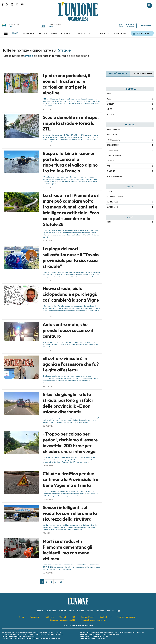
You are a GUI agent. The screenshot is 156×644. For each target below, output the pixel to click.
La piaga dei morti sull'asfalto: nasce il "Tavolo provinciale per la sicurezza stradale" (71, 257)
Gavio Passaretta (115, 129)
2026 (109, 222)
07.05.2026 (48, 533)
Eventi (51, 26)
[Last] (61, 582)
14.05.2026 (47, 241)
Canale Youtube (22, 4)
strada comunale (115, 176)
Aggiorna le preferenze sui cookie (78, 625)
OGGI (11, 26)
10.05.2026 (48, 386)
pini (108, 166)
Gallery (111, 104)
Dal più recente (118, 74)
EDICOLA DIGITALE (127, 26)
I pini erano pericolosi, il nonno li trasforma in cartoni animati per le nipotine (66, 84)
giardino (111, 171)
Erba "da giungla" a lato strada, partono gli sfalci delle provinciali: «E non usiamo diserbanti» (68, 403)
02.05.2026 (48, 573)
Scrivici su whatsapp (18, 4)
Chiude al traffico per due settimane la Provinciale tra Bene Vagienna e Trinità (71, 479)
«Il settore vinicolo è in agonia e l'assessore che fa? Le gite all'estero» (71, 364)
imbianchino (112, 150)
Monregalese (113, 140)
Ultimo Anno (113, 207)
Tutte (110, 191)
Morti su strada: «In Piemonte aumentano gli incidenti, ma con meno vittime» (67, 550)
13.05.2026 (47, 280)
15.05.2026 (47, 145)
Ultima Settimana (115, 197)
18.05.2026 (47, 109)
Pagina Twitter (9, 4)
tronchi (111, 161)
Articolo (111, 94)
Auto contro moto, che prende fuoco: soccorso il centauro (68, 330)
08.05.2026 (48, 426)
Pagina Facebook (4, 4)
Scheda (110, 114)
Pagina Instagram (14, 4)
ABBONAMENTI (146, 26)
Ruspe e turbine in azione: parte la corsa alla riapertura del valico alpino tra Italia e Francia (70, 162)
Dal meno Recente (142, 74)
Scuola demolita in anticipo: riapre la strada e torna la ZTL (71, 123)
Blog (109, 99)
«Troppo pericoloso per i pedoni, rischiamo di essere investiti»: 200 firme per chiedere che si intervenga (70, 443)
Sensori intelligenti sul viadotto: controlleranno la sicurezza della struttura (70, 513)
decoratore (113, 145)
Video (109, 109)
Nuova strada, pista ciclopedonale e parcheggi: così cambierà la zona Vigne (71, 294)
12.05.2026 (47, 350)
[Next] (56, 582)
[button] (6, 33)
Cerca (149, 5)
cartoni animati (114, 155)
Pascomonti (112, 135)
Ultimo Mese (112, 202)
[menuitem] (15, 33)
